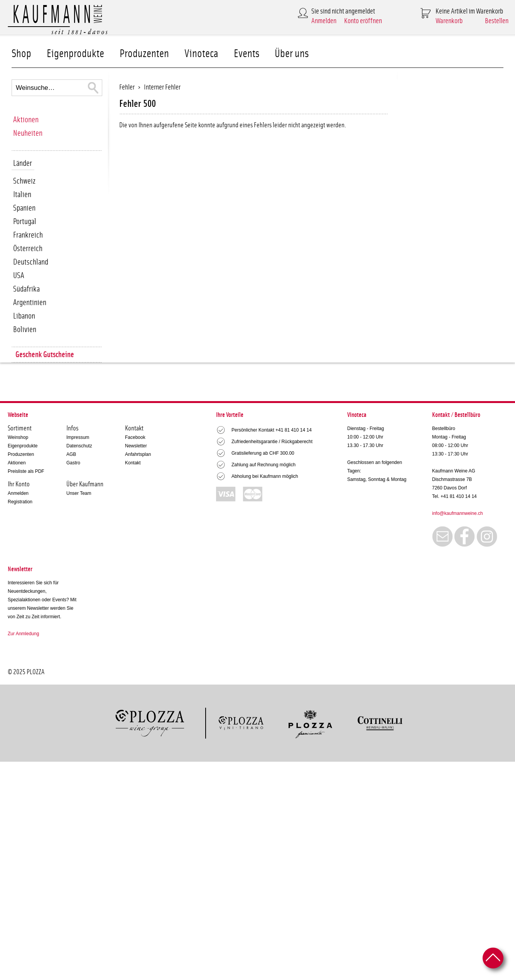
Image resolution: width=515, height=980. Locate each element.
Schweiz (24, 181)
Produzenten (144, 54)
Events (247, 54)
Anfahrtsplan (138, 454)
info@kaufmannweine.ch (458, 513)
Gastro (73, 463)
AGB (71, 454)
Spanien (24, 208)
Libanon (24, 316)
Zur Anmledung (23, 634)
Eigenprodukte (75, 54)
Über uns (292, 54)
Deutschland (31, 262)
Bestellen (497, 21)
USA (19, 276)
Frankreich (28, 235)
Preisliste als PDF (26, 471)
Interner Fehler (162, 87)
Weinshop (18, 437)
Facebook (135, 437)
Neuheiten (28, 133)
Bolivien (25, 330)
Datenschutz (79, 446)
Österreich (28, 249)
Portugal (25, 222)
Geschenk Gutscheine (45, 355)
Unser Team (79, 493)
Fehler (127, 87)
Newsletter (136, 446)
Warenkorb (449, 21)
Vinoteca (201, 54)
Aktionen (26, 120)
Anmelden (324, 21)
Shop (21, 54)
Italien (22, 195)
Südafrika (26, 289)
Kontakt (133, 463)
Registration (20, 502)
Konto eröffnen (363, 21)
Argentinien (30, 303)
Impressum (78, 437)
